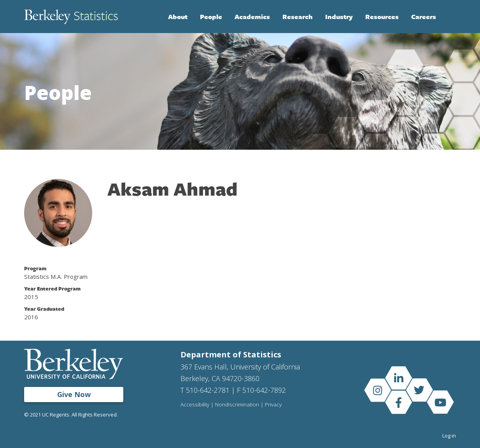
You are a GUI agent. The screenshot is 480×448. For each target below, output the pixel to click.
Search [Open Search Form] (448, 17)
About (178, 17)
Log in (449, 436)
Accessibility (195, 405)
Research (298, 17)
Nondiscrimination (237, 405)
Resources (382, 17)
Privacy (273, 405)
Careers (424, 17)
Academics (252, 17)
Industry (339, 17)
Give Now (74, 394)
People (211, 17)
